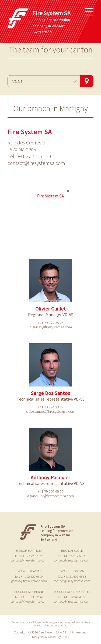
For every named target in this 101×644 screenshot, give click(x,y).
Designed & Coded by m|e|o (51, 636)
